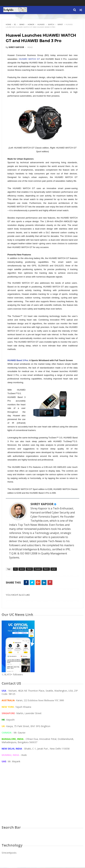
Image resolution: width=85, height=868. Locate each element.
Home (9, 25)
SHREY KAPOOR (42, 504)
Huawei (41, 25)
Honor (31, 25)
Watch (51, 25)
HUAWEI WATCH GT (29, 59)
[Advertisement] (42, 798)
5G (15, 25)
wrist (60, 25)
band (22, 25)
